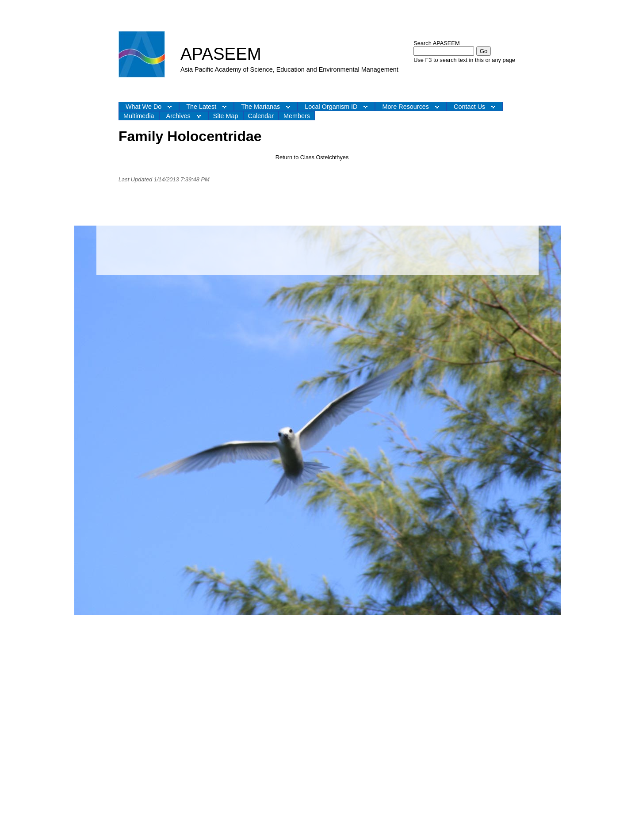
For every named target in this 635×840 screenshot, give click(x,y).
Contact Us (469, 107)
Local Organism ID (331, 107)
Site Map (226, 116)
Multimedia (139, 116)
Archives (178, 116)
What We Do (143, 107)
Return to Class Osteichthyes (312, 157)
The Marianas (260, 107)
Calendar (261, 116)
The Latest (201, 107)
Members (297, 116)
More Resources (405, 107)
